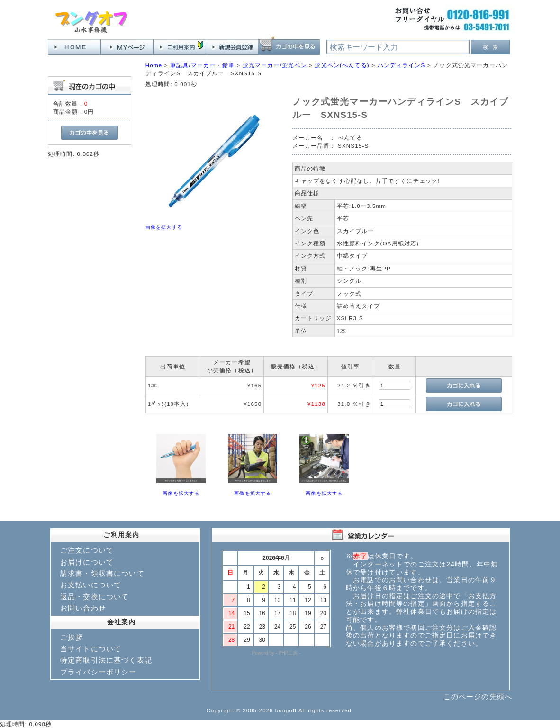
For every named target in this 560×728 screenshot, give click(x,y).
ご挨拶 (72, 637)
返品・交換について (95, 597)
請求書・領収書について (102, 573)
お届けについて (87, 562)
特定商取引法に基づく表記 (106, 660)
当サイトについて (91, 649)
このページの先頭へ (478, 697)
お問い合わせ (83, 608)
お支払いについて (91, 585)
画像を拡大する (164, 227)
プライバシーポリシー (99, 672)
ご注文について (87, 550)
